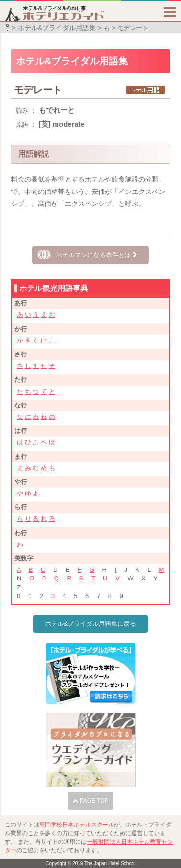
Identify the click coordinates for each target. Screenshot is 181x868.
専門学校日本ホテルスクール (77, 825)
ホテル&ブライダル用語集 (57, 28)
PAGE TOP (90, 801)
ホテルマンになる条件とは (96, 255)
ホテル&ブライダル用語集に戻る (91, 624)
